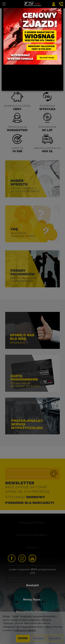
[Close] (60, 10)
